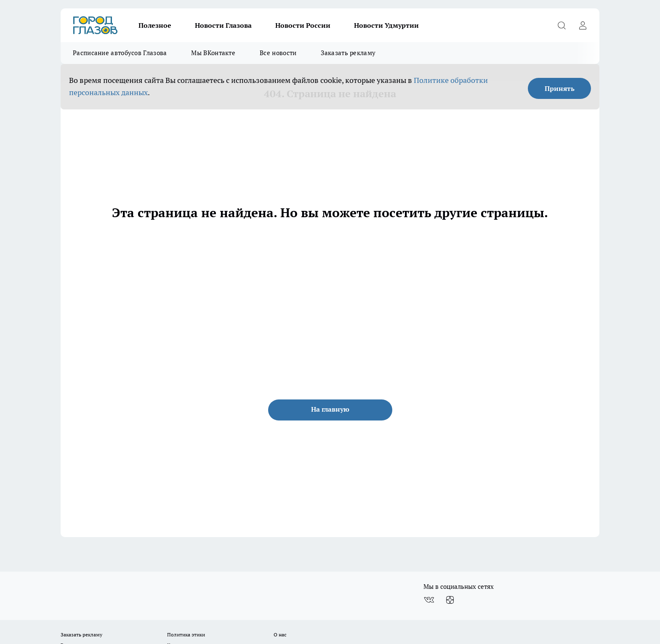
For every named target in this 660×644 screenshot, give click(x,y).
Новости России (303, 25)
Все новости (278, 53)
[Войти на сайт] (583, 25)
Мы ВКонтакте (213, 53)
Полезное (155, 25)
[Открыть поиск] (562, 25)
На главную (330, 409)
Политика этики (186, 635)
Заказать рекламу (348, 53)
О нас (280, 635)
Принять (560, 88)
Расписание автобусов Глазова (120, 53)
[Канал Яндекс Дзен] (450, 600)
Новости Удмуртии (386, 25)
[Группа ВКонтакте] (429, 600)
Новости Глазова (223, 25)
